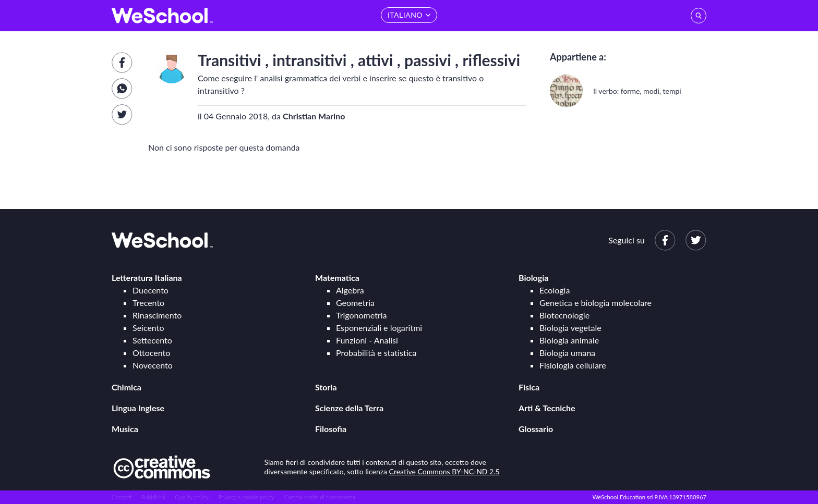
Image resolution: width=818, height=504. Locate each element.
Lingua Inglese (138, 408)
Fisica (529, 387)
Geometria (355, 303)
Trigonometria (362, 315)
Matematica (337, 278)
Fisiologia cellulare (573, 365)
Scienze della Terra (349, 408)
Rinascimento (157, 315)
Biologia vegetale (570, 328)
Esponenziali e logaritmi (379, 328)
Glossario (536, 429)
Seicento (148, 328)
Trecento (148, 303)
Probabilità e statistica (376, 353)
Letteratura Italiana (147, 278)
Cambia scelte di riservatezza (319, 497)
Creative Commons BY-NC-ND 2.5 (444, 471)
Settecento (152, 340)
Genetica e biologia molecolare (596, 303)
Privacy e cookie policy (246, 497)
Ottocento (151, 353)
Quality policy (191, 497)
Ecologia (555, 290)
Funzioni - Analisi (367, 340)
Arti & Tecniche (547, 408)
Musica (125, 429)
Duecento (151, 290)
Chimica (127, 387)
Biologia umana (567, 353)
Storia (326, 387)
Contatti (122, 497)
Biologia (533, 278)
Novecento (153, 365)
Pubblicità (153, 497)
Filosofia (331, 429)
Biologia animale (569, 340)
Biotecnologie (564, 315)
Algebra (350, 290)
